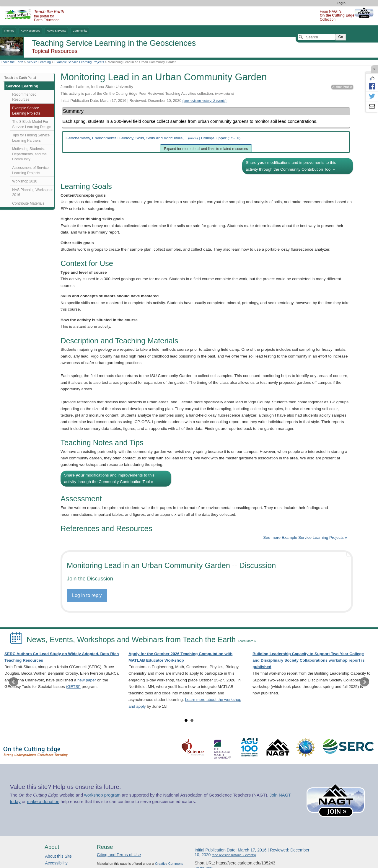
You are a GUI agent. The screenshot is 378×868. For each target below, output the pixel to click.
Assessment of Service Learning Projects (30, 170)
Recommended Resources (24, 97)
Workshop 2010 (25, 181)
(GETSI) (73, 687)
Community (80, 31)
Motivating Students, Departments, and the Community (29, 154)
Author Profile (342, 87)
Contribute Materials (28, 203)
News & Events (56, 31)
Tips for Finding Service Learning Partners (31, 138)
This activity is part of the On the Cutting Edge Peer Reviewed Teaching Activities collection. (147, 93)
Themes (9, 31)
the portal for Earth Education (49, 16)
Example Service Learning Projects (79, 62)
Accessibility (56, 863)
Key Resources (30, 31)
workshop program (102, 795)
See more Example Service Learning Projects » (305, 537)
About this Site (58, 856)
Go (340, 37)
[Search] (317, 37)
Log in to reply (87, 595)
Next (364, 682)
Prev (14, 682)
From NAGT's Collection (337, 15)
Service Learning (39, 62)
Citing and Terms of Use (119, 855)
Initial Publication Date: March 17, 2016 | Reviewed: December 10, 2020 (144, 101)
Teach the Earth (12, 62)
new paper (87, 680)
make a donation (43, 802)
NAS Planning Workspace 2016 (33, 192)
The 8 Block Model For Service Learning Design (32, 124)
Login (341, 3)
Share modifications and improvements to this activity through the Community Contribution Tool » (291, 166)
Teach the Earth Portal (20, 78)
